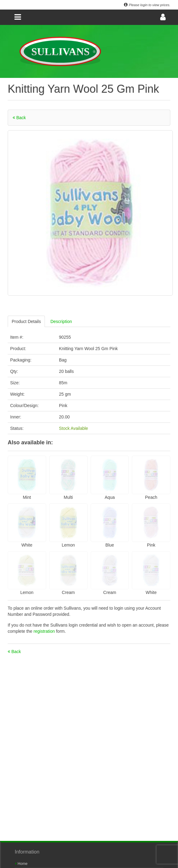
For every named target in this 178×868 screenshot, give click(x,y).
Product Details (26, 321)
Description (61, 321)
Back (19, 118)
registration (45, 631)
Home (21, 864)
